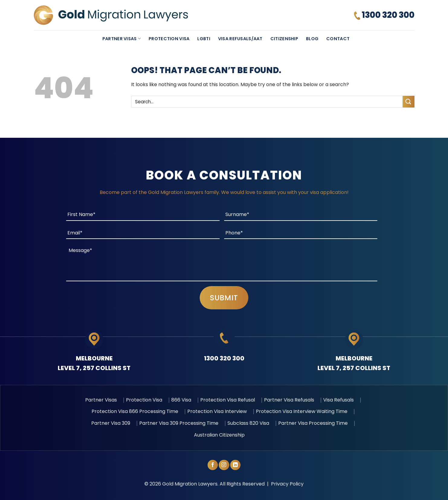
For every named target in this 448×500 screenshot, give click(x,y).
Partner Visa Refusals (289, 400)
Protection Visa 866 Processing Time (135, 411)
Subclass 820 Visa (248, 423)
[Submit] (409, 102)
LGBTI (204, 39)
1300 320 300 (224, 358)
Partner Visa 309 (111, 423)
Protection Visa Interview (217, 411)
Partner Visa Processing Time (313, 423)
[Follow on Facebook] (213, 465)
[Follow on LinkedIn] (235, 465)
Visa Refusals (338, 400)
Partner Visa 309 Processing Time (179, 423)
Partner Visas (122, 39)
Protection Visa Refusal (228, 400)
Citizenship (284, 39)
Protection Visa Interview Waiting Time (302, 411)
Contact (338, 39)
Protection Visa (169, 39)
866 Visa (181, 400)
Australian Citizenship (219, 435)
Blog (312, 39)
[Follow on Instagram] (224, 465)
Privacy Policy (287, 484)
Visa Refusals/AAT (240, 39)
